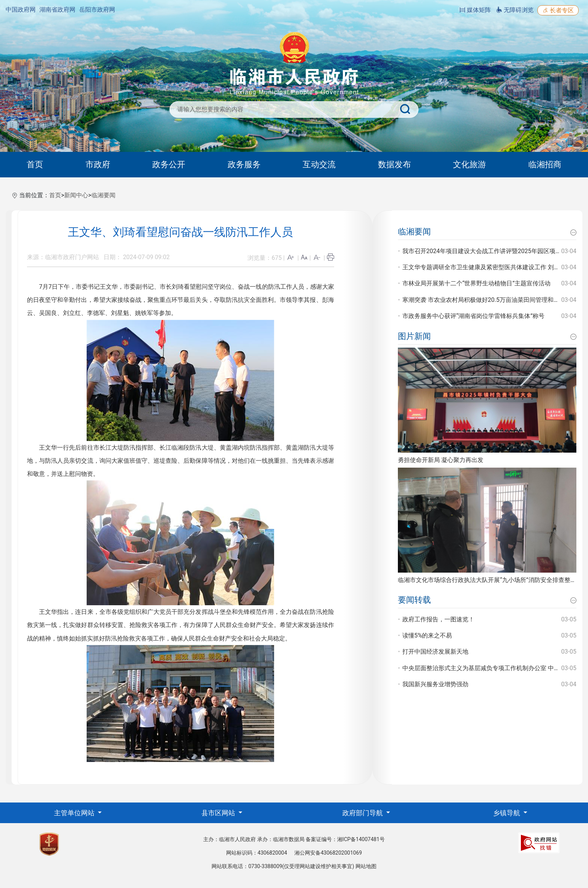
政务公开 (169, 164)
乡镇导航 (507, 813)
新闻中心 (76, 195)
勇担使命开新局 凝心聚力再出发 (441, 460)
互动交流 (319, 164)
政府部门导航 (363, 813)
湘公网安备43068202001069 (328, 853)
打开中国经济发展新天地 (435, 652)
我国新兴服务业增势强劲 (435, 684)
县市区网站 (219, 813)
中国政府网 (21, 10)
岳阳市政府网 (97, 10)
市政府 (98, 164)
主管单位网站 (75, 813)
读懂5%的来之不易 (427, 635)
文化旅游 (469, 164)
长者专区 (558, 10)
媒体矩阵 (475, 10)
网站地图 (366, 866)
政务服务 (244, 164)
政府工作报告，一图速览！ (438, 619)
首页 (35, 164)
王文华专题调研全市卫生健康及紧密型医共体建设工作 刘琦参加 (487, 267)
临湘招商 (545, 164)
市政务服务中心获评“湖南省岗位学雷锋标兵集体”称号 (473, 316)
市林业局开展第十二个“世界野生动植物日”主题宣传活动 (476, 283)
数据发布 (394, 164)
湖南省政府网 (57, 10)
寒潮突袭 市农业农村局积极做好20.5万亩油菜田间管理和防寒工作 (490, 300)
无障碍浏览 (515, 10)
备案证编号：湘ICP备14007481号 (345, 839)
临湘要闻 (103, 195)
